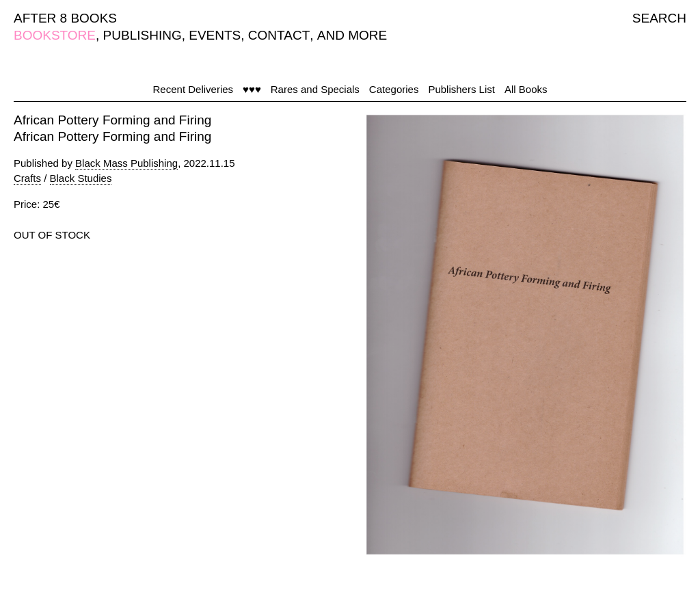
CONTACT (279, 35)
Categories (394, 89)
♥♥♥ (252, 89)
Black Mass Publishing (126, 163)
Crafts (27, 178)
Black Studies (81, 178)
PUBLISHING (143, 35)
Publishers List (461, 89)
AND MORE (352, 35)
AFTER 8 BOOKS (65, 18)
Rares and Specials (315, 89)
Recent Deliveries (193, 89)
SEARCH (659, 18)
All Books (526, 89)
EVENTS (215, 35)
